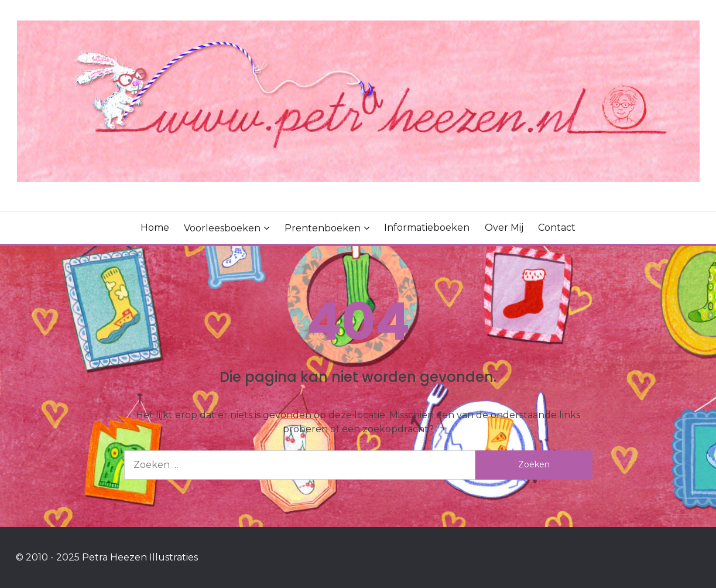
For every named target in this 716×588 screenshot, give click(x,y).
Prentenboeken (323, 228)
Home (155, 228)
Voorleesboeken (222, 228)
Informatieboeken (427, 228)
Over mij (504, 228)
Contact (557, 228)
